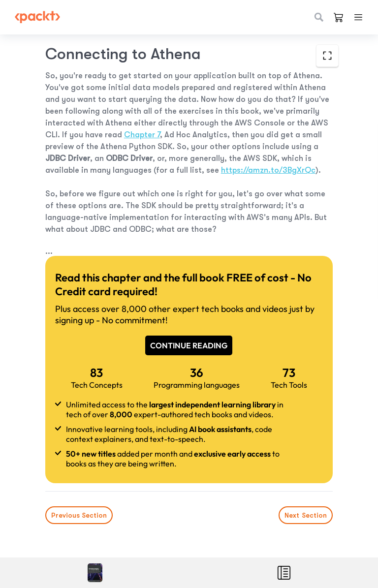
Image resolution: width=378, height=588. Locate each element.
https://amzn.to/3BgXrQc (268, 170)
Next (306, 515)
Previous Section (79, 515)
